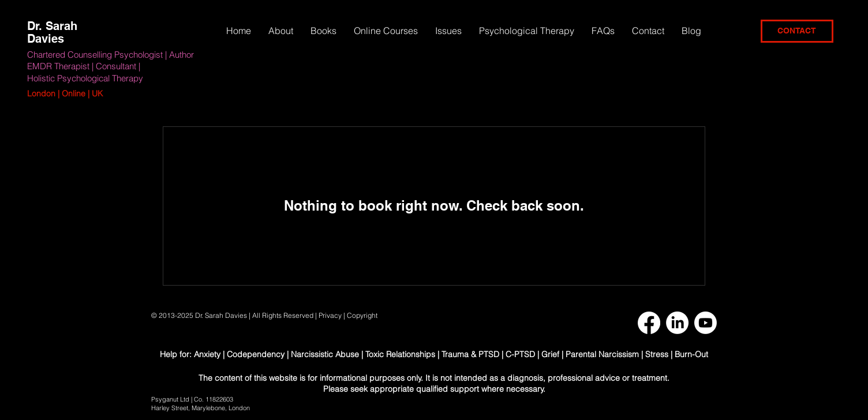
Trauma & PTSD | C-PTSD (488, 354)
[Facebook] (649, 323)
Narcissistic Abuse (325, 354)
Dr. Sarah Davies (52, 32)
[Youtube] (706, 323)
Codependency (256, 354)
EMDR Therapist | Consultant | (84, 66)
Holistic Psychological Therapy (85, 78)
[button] (448, 31)
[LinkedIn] (677, 323)
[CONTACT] (797, 31)
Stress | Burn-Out (677, 354)
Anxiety (208, 354)
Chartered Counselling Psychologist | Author (111, 55)
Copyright (363, 315)
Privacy (330, 315)
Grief (550, 354)
